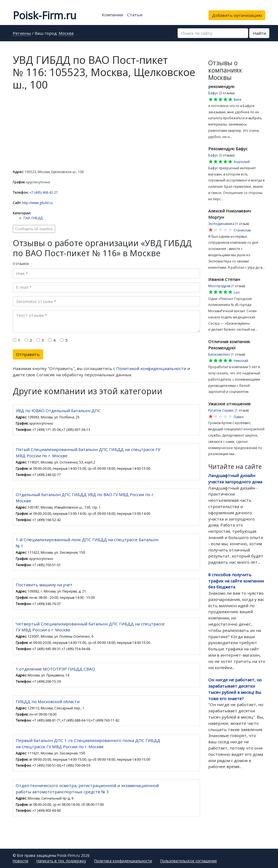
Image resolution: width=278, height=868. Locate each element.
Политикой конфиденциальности (151, 368)
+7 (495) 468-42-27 (44, 192)
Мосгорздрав (219, 286)
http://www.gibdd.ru (37, 203)
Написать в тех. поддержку (61, 861)
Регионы (22, 34)
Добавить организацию (237, 15)
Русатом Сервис (221, 410)
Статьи (135, 15)
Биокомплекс (219, 354)
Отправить (28, 354)
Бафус (213, 93)
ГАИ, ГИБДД (33, 218)
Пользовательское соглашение (189, 861)
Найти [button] (259, 33)
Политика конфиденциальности (123, 861)
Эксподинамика (221, 224)
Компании (112, 15)
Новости (20, 861)
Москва (66, 34)
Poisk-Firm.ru (45, 15)
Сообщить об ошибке (34, 229)
